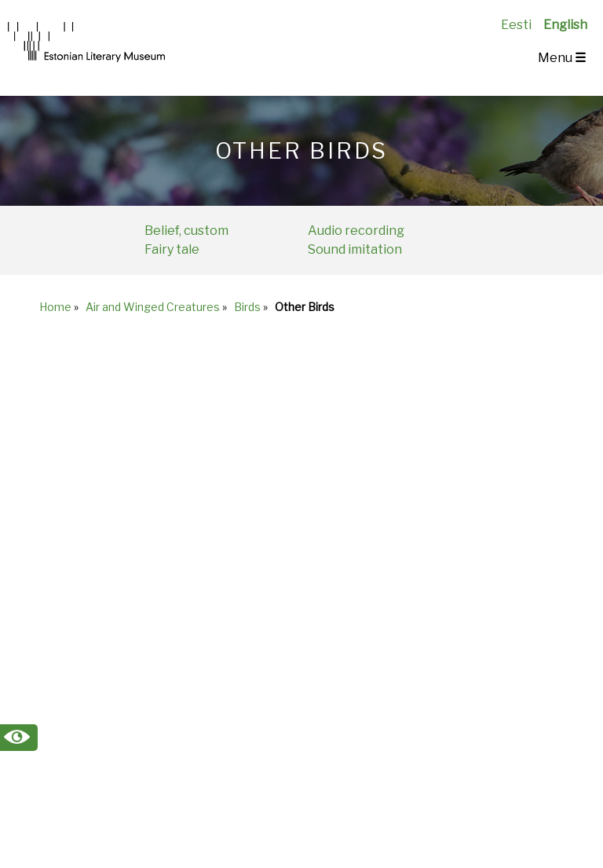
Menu (562, 58)
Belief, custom (186, 231)
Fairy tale (172, 249)
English (565, 25)
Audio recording (356, 231)
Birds (247, 307)
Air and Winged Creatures (153, 307)
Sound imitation (355, 249)
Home (55, 307)
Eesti (516, 25)
